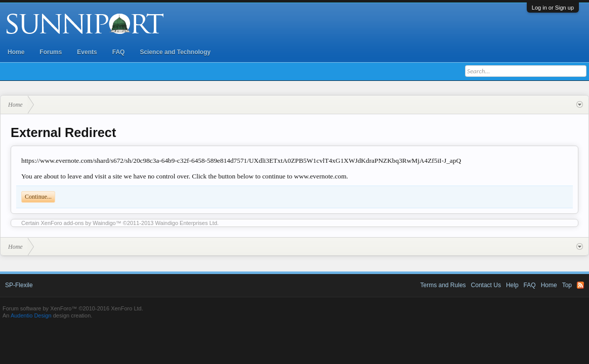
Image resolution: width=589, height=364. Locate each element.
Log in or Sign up (553, 8)
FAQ (119, 52)
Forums (51, 52)
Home (16, 52)
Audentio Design (31, 315)
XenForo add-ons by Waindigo (78, 223)
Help (512, 285)
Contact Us (486, 285)
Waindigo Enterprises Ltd (186, 223)
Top (567, 285)
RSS (580, 285)
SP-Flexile (19, 285)
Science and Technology (175, 52)
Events (87, 52)
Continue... (38, 197)
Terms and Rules (443, 285)
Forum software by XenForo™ (73, 308)
